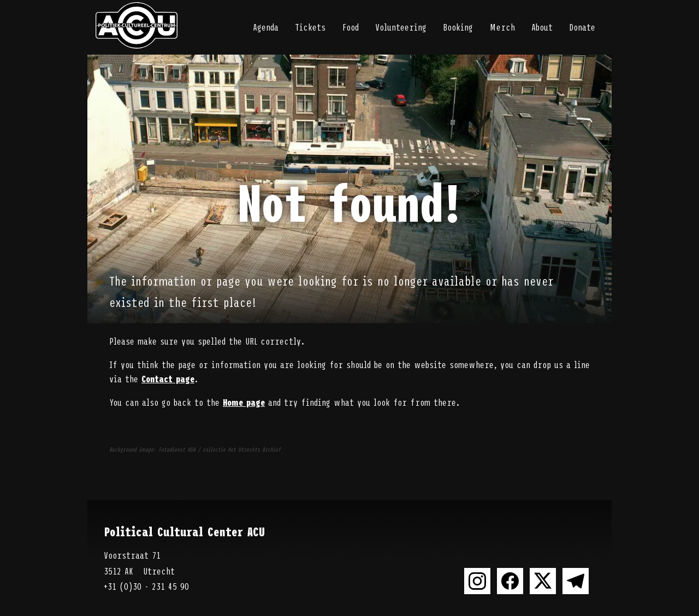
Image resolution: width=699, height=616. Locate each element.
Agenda (266, 27)
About (542, 27)
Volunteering (401, 27)
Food (350, 27)
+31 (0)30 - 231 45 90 (146, 586)
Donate (582, 27)
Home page (244, 402)
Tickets (310, 27)
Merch (502, 27)
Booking (458, 27)
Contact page (168, 378)
